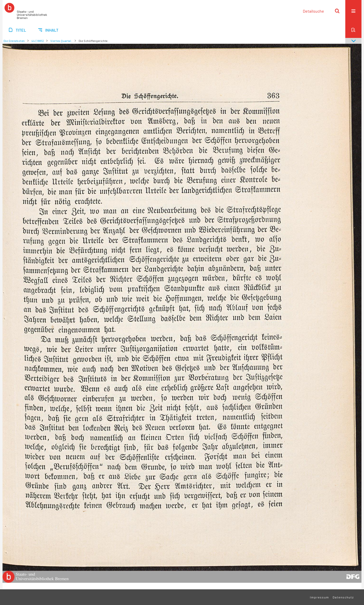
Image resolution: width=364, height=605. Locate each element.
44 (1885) (38, 41)
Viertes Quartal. (61, 41)
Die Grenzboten (14, 41)
